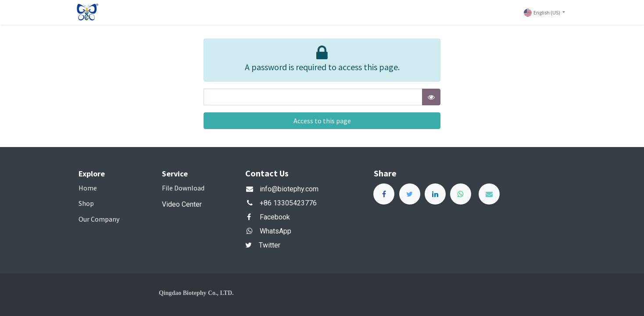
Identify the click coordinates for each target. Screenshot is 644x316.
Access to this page (322, 121)
